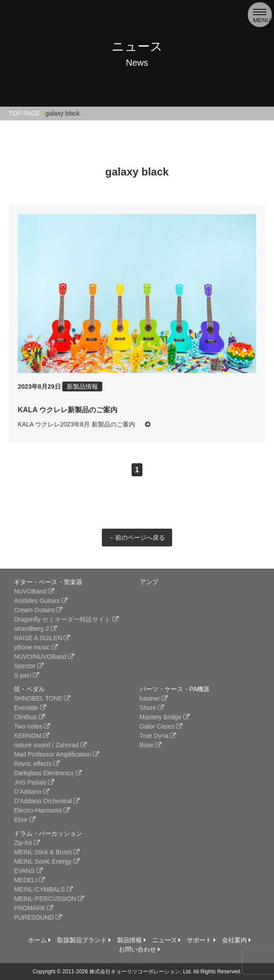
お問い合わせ (139, 949)
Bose (151, 745)
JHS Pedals (34, 782)
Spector (28, 666)
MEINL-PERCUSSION (49, 899)
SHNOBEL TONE (42, 698)
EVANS (28, 871)
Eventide (30, 708)
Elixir (24, 820)
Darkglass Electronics (48, 773)
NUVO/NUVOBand (44, 657)
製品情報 (131, 940)
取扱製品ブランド (84, 940)
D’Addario (31, 792)
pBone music (36, 647)
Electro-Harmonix (42, 810)
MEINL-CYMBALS (43, 889)
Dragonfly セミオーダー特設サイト (66, 619)
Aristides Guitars (41, 601)
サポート (201, 940)
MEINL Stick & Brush (47, 852)
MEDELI (29, 880)
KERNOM (31, 736)
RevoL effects (37, 764)
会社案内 (236, 940)
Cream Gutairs (38, 610)
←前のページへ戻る (137, 538)
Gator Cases (161, 726)
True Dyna (158, 736)
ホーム (39, 940)
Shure (152, 708)
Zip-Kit (27, 843)
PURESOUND (38, 917)
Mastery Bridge (165, 717)
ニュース (167, 940)
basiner (154, 698)
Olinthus (29, 717)
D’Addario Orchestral (47, 801)
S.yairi (26, 675)
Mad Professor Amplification (56, 754)
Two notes (32, 726)
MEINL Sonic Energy (46, 861)
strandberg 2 (35, 629)
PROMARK (34, 908)
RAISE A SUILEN (42, 638)
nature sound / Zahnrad (50, 745)
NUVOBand (34, 591)
